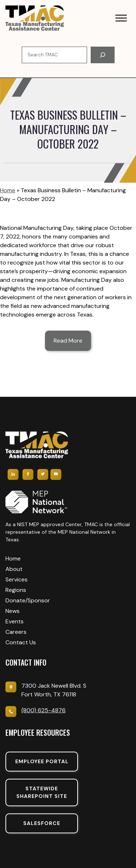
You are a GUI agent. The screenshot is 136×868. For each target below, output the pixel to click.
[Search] (103, 55)
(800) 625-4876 (44, 710)
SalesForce (42, 823)
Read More (68, 341)
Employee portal (42, 761)
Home (8, 190)
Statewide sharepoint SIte (42, 792)
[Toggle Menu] (121, 18)
